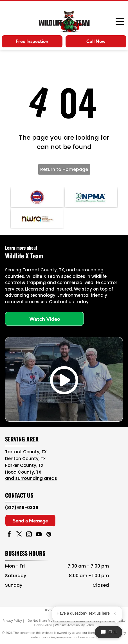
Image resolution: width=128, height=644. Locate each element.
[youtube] (39, 535)
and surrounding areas (31, 478)
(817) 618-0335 (22, 508)
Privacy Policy (12, 620)
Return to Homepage (64, 169)
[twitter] (19, 535)
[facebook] (9, 535)
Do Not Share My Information (49, 620)
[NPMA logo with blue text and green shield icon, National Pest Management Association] (91, 197)
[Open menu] (120, 21)
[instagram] (29, 535)
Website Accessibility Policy (75, 625)
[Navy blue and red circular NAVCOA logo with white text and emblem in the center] (37, 197)
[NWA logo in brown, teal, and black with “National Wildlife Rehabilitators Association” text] (37, 218)
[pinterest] (49, 535)
